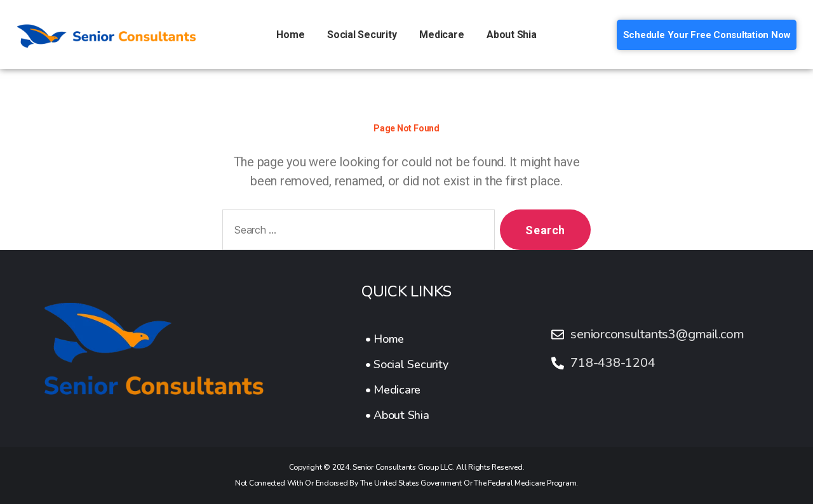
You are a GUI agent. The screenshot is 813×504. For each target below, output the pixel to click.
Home (290, 35)
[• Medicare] (407, 390)
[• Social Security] (407, 364)
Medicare (441, 35)
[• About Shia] (407, 415)
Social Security (362, 35)
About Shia (512, 35)
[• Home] (407, 339)
